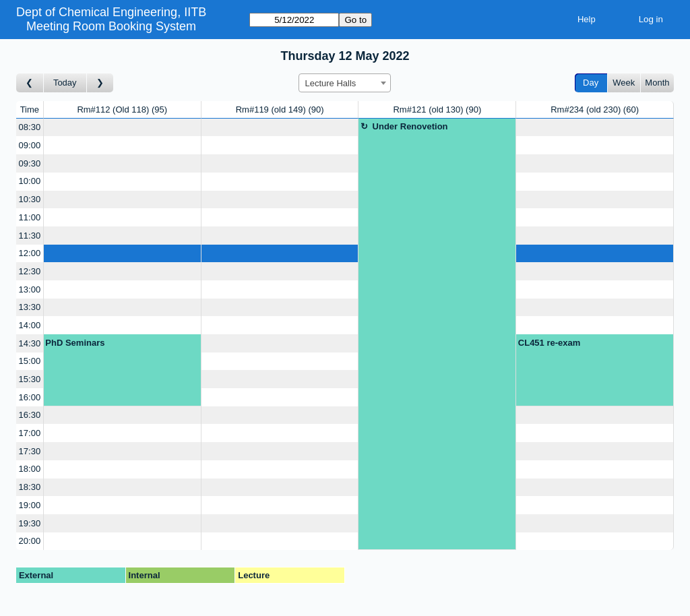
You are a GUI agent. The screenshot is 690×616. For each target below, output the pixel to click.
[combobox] (345, 83)
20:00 (30, 541)
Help (587, 19)
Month (657, 83)
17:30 (30, 451)
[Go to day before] (30, 83)
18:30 (30, 487)
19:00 (30, 505)
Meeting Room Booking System (111, 26)
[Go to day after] (100, 83)
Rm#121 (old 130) (437, 110)
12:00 (30, 253)
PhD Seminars (75, 343)
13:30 (30, 307)
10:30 (30, 199)
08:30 (30, 127)
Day (591, 83)
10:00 (30, 181)
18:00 (30, 469)
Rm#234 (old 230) (595, 110)
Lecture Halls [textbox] (330, 83)
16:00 (30, 397)
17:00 (30, 433)
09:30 (30, 163)
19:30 (30, 523)
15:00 (30, 361)
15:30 (30, 379)
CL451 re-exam (550, 343)
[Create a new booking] (122, 128)
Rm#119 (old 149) (280, 110)
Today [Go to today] (65, 83)
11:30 (30, 236)
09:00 (30, 145)
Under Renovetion (410, 126)
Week (624, 83)
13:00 (30, 289)
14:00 (30, 325)
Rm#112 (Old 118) (122, 110)
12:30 (30, 271)
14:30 (30, 343)
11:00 (30, 217)
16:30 (30, 415)
